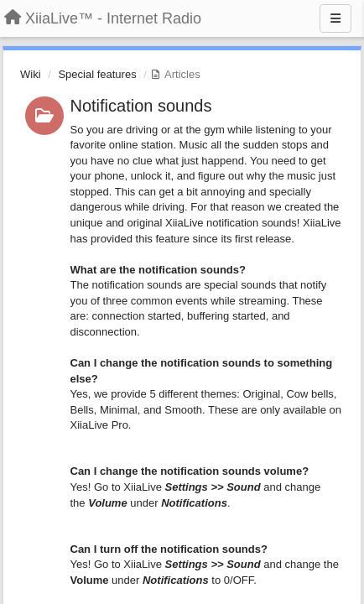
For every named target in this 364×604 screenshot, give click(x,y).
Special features (97, 74)
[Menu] (335, 18)
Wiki (31, 74)
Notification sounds (141, 106)
